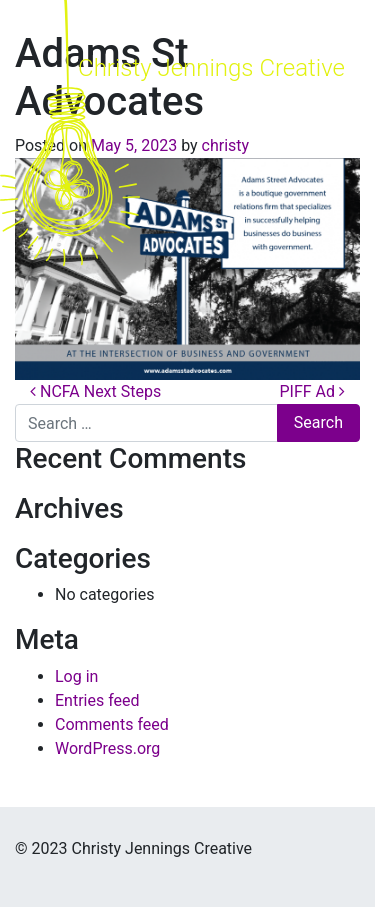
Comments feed (112, 724)
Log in (76, 676)
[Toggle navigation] (327, 133)
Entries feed (97, 700)
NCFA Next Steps (95, 391)
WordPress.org (107, 748)
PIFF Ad (312, 391)
